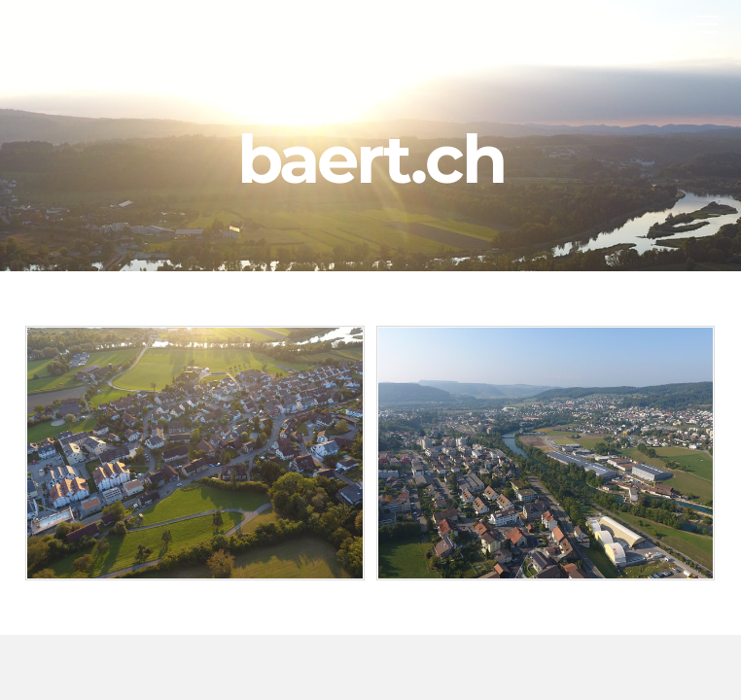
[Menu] (707, 24)
